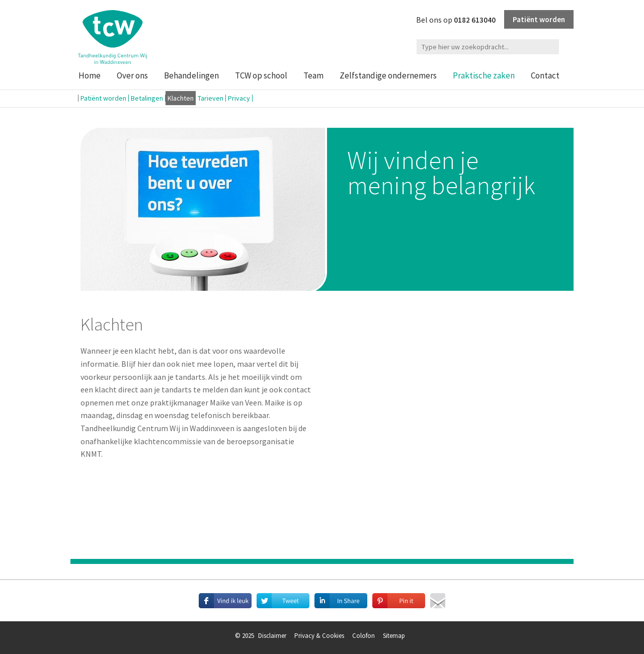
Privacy (239, 98)
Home (90, 75)
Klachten (181, 98)
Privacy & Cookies (319, 636)
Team (313, 75)
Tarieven (211, 98)
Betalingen (147, 98)
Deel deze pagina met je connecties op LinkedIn (341, 601)
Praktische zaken (484, 75)
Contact (545, 75)
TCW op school (261, 75)
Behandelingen (191, 75)
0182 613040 (475, 20)
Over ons (132, 75)
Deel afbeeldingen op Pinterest (399, 601)
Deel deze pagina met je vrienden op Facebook (225, 601)
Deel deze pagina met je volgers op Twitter (283, 601)
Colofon (364, 636)
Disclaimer (272, 636)
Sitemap (394, 636)
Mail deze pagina (438, 601)
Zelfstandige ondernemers (388, 75)
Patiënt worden (539, 19)
